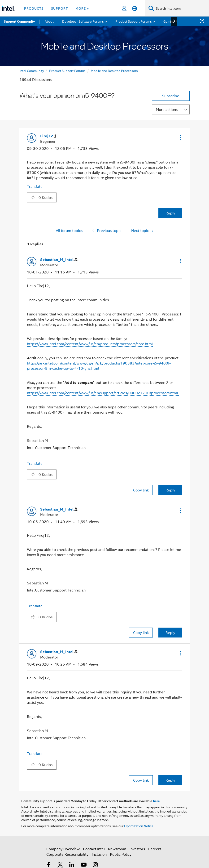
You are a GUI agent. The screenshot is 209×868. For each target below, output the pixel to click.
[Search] (151, 8)
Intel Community (32, 70)
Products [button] (34, 8)
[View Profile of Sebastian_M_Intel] (59, 260)
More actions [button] (167, 109)
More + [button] (82, 8)
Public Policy (121, 854)
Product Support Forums (67, 70)
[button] (180, 137)
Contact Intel (94, 849)
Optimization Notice (139, 826)
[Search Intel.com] (181, 8)
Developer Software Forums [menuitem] (83, 21)
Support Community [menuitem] (19, 21)
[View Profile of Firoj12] (48, 136)
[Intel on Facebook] (48, 865)
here (156, 801)
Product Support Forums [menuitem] (134, 21)
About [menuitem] (49, 21)
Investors (137, 849)
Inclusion (99, 854)
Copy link (141, 490)
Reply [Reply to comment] (170, 490)
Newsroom (117, 849)
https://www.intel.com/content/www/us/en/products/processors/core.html (90, 344)
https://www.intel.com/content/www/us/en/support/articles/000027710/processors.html (103, 393)
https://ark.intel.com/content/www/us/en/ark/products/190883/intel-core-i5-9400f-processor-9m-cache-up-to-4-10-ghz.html (99, 366)
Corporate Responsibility (67, 854)
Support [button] (59, 8)
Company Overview (63, 849)
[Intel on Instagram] (95, 865)
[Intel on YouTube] (84, 865)
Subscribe (171, 96)
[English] (135, 8)
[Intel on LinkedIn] (72, 865)
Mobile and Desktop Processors (114, 70)
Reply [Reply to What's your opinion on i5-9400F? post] (170, 213)
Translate (35, 186)
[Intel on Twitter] (60, 865)
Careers (155, 849)
